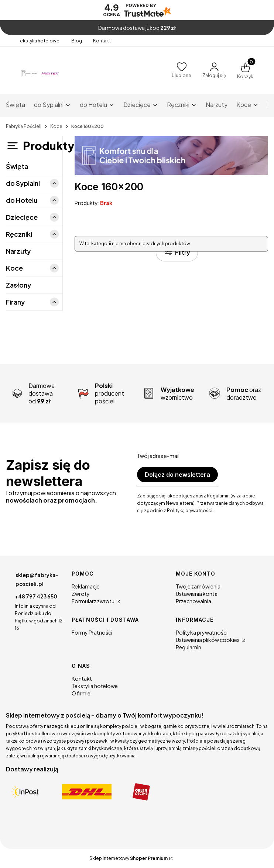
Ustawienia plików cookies (208, 640)
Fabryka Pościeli (24, 126)
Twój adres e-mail (158, 456)
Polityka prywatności (202, 632)
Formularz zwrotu (93, 601)
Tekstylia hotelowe (39, 41)
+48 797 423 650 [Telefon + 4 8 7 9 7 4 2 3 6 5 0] (36, 596)
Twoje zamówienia (198, 586)
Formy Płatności (92, 632)
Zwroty (81, 594)
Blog (77, 41)
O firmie (81, 693)
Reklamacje (86, 586)
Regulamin (189, 647)
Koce (56, 126)
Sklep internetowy (129, 858)
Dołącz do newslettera (177, 475)
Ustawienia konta (197, 594)
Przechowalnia (193, 601)
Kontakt (102, 41)
